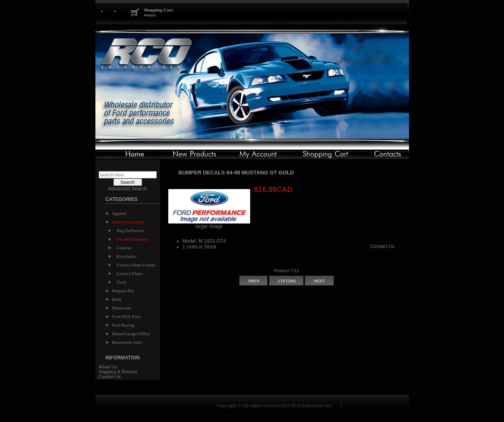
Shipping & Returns (118, 372)
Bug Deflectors (129, 230)
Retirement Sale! (127, 342)
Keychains (125, 256)
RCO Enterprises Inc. (312, 406)
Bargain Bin (123, 291)
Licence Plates (129, 273)
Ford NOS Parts (127, 316)
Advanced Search (128, 189)
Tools (121, 282)
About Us (108, 367)
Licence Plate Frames (135, 265)
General (123, 248)
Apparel (119, 213)
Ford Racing (123, 325)
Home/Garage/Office (131, 334)
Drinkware (122, 308)
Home (252, 388)
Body (117, 299)
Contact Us (110, 377)
